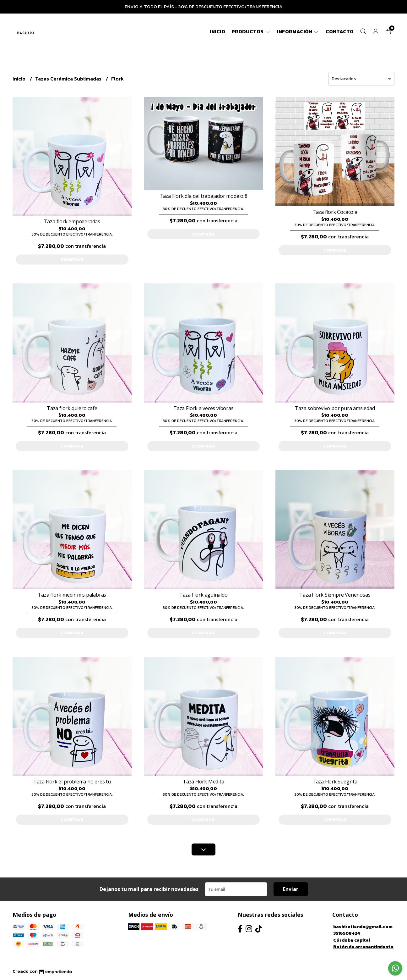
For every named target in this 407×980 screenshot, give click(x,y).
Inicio (217, 31)
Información (298, 31)
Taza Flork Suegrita (335, 782)
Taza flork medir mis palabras (72, 595)
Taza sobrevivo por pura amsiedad (335, 408)
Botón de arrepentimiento (363, 947)
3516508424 (347, 933)
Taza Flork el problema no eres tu (72, 782)
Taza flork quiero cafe (72, 408)
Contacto (340, 31)
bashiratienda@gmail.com (363, 927)
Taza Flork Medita (203, 782)
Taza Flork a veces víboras (203, 408)
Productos (251, 31)
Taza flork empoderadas (72, 221)
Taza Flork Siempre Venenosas (335, 595)
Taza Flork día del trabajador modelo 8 (203, 196)
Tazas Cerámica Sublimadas (69, 79)
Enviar (291, 889)
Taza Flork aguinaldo (203, 595)
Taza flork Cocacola (335, 212)
